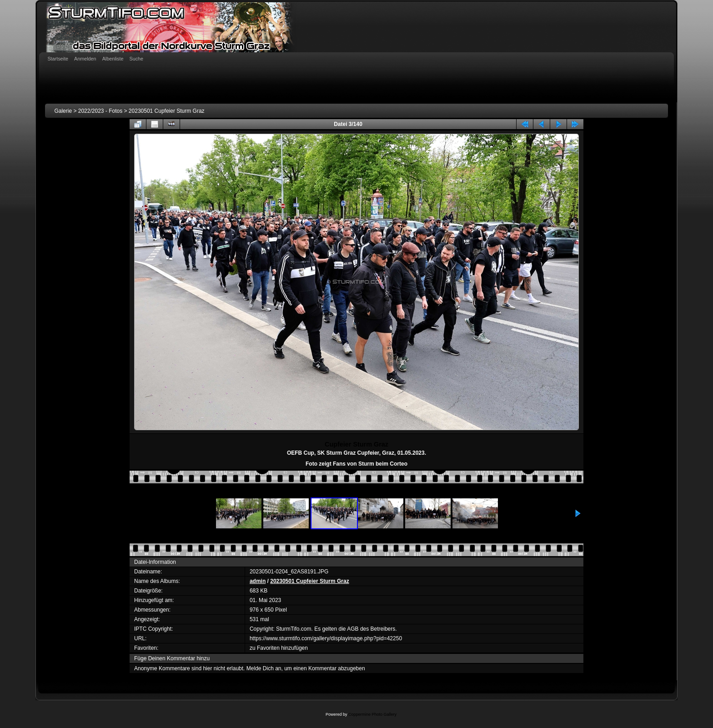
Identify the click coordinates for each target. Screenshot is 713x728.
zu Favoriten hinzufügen (279, 648)
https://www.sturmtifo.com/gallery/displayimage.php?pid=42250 (326, 638)
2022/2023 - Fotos (100, 111)
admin (258, 581)
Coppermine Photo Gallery (372, 714)
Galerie (63, 111)
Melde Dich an (264, 668)
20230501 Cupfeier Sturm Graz (167, 111)
